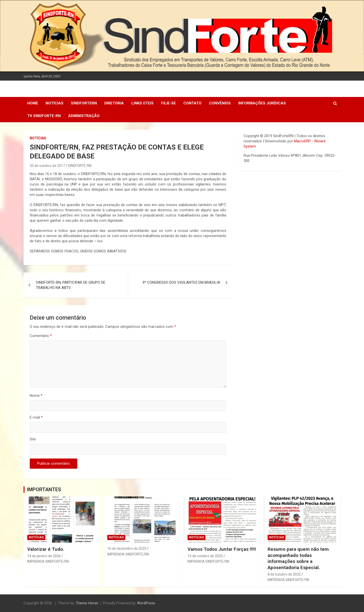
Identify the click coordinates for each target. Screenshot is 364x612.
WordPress (146, 603)
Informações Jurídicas (262, 103)
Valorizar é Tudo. (46, 549)
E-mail (36, 417)
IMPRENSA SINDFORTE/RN (48, 561)
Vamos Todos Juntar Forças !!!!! (222, 549)
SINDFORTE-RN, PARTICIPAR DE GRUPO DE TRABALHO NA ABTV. (71, 285)
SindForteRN (84, 103)
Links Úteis (142, 103)
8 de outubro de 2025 (284, 574)
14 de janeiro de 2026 (44, 556)
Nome (36, 396)
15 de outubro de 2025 (205, 556)
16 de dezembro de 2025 (127, 549)
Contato (192, 103)
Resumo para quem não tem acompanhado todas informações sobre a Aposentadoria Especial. (298, 558)
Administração (84, 116)
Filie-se (168, 103)
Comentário (41, 336)
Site (33, 439)
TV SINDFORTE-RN (44, 116)
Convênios (220, 103)
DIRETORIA (114, 103)
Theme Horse (87, 603)
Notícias (55, 103)
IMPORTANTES (44, 490)
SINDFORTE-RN (80, 166)
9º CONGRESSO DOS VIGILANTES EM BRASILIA (181, 282)
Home (33, 103)
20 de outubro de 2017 (47, 166)
